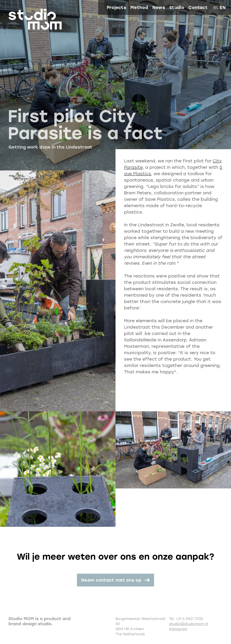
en (223, 7)
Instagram (178, 629)
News (159, 7)
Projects (116, 7)
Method (139, 7)
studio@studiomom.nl (189, 624)
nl (216, 7)
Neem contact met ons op (111, 580)
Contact (198, 7)
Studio (177, 7)
